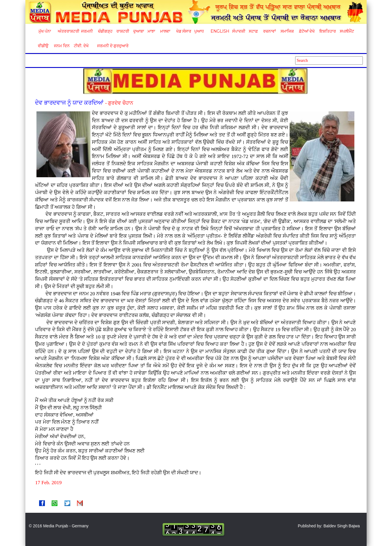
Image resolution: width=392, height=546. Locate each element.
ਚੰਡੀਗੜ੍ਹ (105, 31)
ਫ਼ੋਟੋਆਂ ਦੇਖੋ (307, 31)
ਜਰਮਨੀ (87, 31)
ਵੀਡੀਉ (43, 46)
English (219, 31)
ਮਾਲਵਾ (165, 31)
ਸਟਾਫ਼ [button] (253, 31)
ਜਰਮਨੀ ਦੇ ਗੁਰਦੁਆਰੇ (111, 46)
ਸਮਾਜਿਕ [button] (287, 31)
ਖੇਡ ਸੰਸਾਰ (184, 31)
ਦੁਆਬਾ (139, 31)
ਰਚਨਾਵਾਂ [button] (269, 31)
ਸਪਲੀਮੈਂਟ (347, 31)
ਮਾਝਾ (151, 31)
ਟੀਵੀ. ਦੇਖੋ (81, 46)
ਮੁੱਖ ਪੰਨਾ (45, 31)
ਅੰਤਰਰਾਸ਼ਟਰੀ (68, 31)
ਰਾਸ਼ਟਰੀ (123, 31)
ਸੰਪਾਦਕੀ (239, 31)
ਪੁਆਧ (199, 31)
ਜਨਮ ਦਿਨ (62, 46)
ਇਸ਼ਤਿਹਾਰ (327, 31)
